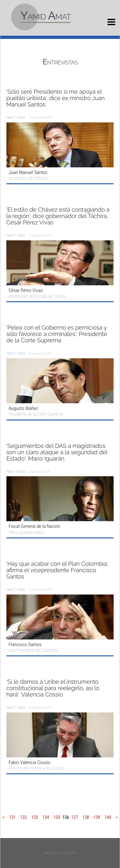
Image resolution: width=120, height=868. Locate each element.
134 (46, 817)
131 (12, 817)
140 (108, 817)
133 (35, 817)
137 (75, 817)
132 (24, 817)
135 (57, 817)
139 (97, 817)
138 (86, 817)
